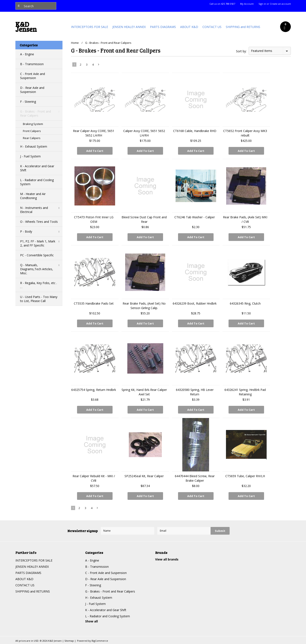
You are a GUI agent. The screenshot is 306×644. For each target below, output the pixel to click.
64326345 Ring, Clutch (245, 303)
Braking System (33, 124)
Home (75, 43)
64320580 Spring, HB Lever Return (195, 392)
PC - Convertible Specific (37, 255)
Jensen (26, 28)
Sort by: (241, 51)
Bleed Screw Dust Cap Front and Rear (144, 219)
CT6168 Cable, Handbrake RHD (195, 131)
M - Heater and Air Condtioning (33, 196)
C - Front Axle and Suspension (33, 76)
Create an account (280, 4)
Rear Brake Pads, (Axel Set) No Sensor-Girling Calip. (144, 306)
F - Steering (28, 102)
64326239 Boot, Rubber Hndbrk (195, 303)
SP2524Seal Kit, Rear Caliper (144, 476)
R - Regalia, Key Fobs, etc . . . (39, 285)
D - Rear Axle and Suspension (32, 90)
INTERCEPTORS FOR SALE (90, 27)
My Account (247, 4)
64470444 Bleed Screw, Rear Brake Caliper (195, 478)
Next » (99, 65)
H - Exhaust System (34, 146)
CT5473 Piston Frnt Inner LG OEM (94, 219)
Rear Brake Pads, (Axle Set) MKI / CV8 (245, 219)
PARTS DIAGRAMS (163, 27)
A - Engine (27, 54)
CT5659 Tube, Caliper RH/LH (245, 476)
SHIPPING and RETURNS (243, 27)
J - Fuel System (30, 156)
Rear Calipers (32, 138)
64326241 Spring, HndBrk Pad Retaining (245, 392)
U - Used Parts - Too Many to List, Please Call (39, 299)
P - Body (26, 231)
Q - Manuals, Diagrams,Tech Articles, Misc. (37, 269)
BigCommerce (100, 641)
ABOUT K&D (189, 27)
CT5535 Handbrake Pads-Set (94, 303)
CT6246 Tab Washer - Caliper (195, 217)
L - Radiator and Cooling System (37, 182)
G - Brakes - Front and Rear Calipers (36, 113)
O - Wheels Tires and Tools (39, 222)
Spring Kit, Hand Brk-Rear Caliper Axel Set (144, 392)
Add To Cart (95, 151)
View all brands (167, 559)
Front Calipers (32, 131)
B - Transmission (32, 64)
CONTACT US (212, 27)
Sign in (262, 4)
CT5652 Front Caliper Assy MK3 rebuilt (245, 133)
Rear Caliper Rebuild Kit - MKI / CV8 (94, 478)
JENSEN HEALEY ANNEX (129, 27)
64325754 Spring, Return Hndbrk (94, 390)
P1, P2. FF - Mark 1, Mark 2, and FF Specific (38, 243)
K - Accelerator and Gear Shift (37, 168)
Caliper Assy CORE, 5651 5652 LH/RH (144, 133)
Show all (91, 621)
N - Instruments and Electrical (34, 210)
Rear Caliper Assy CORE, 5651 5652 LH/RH (94, 133)
